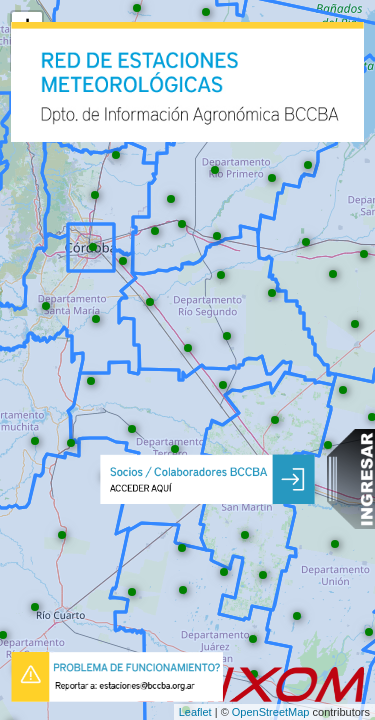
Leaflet (195, 712)
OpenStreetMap (271, 712)
